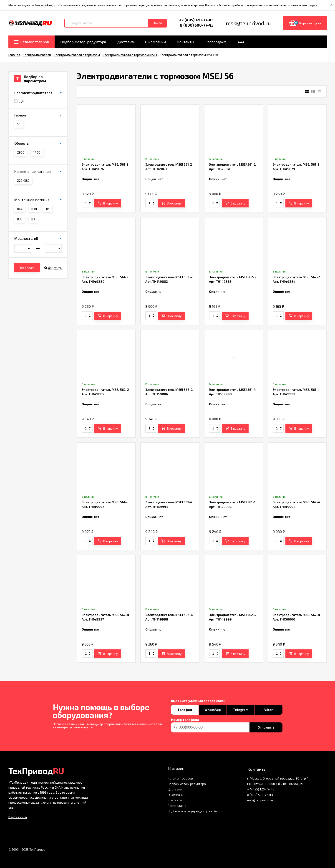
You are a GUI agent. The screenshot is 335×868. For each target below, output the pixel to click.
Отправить (266, 727)
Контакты (175, 800)
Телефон (185, 710)
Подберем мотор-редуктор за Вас (193, 811)
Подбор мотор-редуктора (187, 784)
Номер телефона (185, 720)
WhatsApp (213, 710)
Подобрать (27, 268)
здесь (313, 5)
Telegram (241, 710)
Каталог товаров (180, 778)
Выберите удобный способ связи (198, 701)
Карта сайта (18, 817)
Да (19, 101)
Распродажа (177, 806)
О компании (176, 795)
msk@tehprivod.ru (260, 800)
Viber (268, 710)
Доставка (175, 789)
